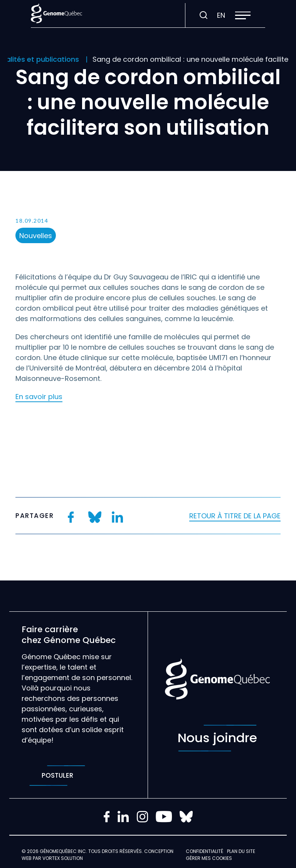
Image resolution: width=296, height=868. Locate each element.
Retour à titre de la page (235, 516)
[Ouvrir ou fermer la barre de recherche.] (203, 15)
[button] (243, 15)
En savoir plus (39, 397)
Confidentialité (204, 851)
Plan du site (241, 851)
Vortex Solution (63, 858)
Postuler (57, 776)
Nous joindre (217, 738)
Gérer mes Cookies (209, 858)
